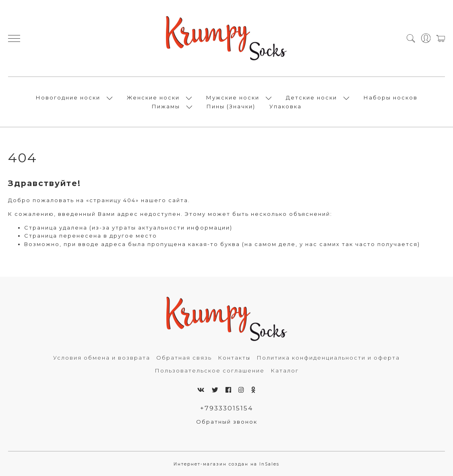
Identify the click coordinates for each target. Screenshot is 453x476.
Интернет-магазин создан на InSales (226, 464)
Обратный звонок (227, 422)
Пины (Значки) (231, 106)
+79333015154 (226, 408)
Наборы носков (391, 97)
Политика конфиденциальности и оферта (328, 358)
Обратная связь (184, 358)
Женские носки (153, 97)
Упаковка (285, 106)
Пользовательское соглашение (210, 370)
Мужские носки (233, 97)
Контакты (234, 358)
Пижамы (166, 106)
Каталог (285, 370)
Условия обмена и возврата (102, 358)
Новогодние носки (68, 97)
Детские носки (311, 97)
